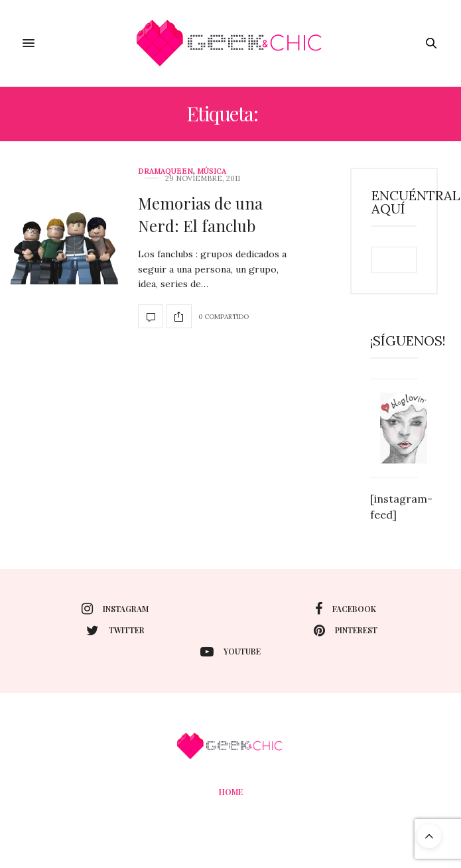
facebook (346, 609)
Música (212, 171)
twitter (115, 631)
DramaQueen (165, 171)
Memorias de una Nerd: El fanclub (200, 214)
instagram (115, 609)
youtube (230, 652)
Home (231, 792)
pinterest (346, 631)
